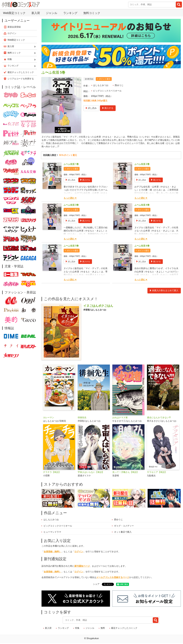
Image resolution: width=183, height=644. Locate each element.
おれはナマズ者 (120, 418)
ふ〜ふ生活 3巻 (71, 206)
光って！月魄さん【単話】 (125, 473)
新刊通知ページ (82, 567)
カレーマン (49, 418)
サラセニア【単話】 (157, 473)
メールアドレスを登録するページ (113, 578)
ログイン (79, 552)
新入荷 (36, 13)
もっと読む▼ (70, 199)
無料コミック (92, 13)
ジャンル (52, 13)
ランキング (70, 13)
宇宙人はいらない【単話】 (91, 473)
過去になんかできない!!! (159, 418)
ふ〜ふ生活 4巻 (142, 206)
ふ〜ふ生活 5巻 (71, 246)
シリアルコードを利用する (21, 79)
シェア (96, 585)
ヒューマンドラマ (52, 533)
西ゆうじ (119, 85)
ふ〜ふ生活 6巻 (142, 246)
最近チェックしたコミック (124, 629)
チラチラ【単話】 (52, 473)
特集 (77, 629)
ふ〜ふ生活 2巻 (142, 165)
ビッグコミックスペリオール (107, 91)
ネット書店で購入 (123, 533)
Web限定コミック (14, 13)
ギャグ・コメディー (124, 526)
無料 (103, 629)
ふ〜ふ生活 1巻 (71, 165)
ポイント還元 (105, 79)
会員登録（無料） (52, 552)
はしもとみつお (101, 85)
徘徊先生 (82, 418)
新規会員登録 (14, 27)
